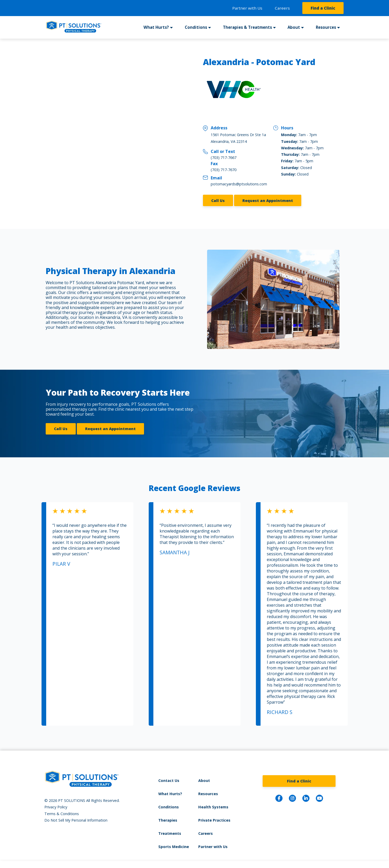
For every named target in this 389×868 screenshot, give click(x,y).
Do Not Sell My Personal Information (76, 820)
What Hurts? (156, 27)
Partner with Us (247, 8)
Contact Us (169, 780)
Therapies (168, 820)
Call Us (218, 201)
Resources (326, 27)
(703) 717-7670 (224, 170)
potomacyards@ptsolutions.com (239, 184)
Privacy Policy (56, 807)
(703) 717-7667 (224, 157)
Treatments (170, 833)
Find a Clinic (323, 8)
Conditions (196, 27)
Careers (282, 8)
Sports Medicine (174, 847)
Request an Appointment (268, 201)
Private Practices (214, 820)
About (294, 27)
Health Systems (213, 807)
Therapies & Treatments (247, 27)
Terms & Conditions (62, 814)
